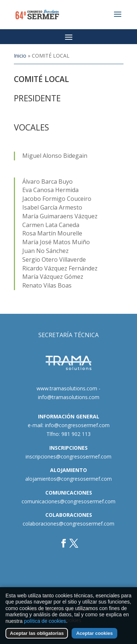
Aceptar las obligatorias (37, 635)
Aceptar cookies (94, 635)
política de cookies (45, 622)
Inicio (20, 56)
